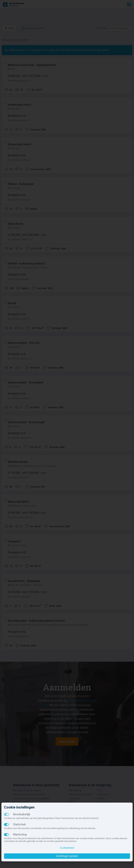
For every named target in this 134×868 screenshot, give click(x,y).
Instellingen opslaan (67, 856)
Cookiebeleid (67, 848)
